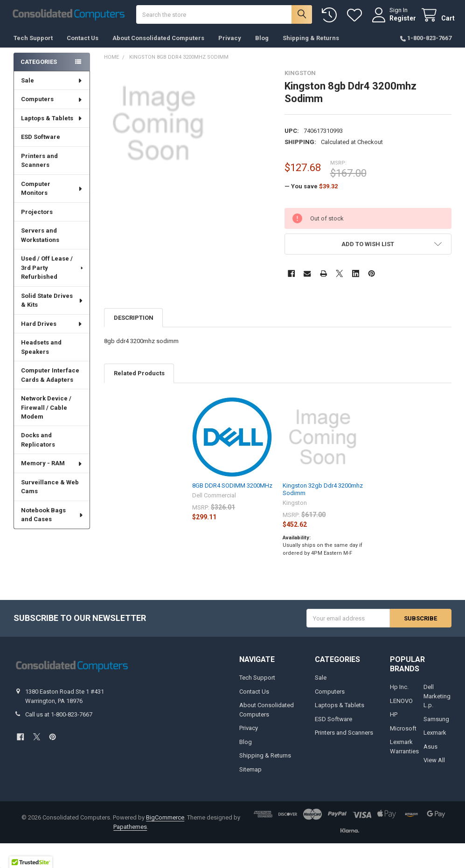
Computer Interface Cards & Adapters (50, 379)
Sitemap (250, 773)
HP (394, 718)
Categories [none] (39, 65)
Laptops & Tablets (52, 122)
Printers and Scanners (39, 164)
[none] (158, 127)
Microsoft (403, 732)
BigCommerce (165, 821)
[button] (368, 248)
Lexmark (435, 736)
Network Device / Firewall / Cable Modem (46, 411)
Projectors (37, 216)
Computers (52, 103)
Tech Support (33, 42)
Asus (430, 750)
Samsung (436, 722)
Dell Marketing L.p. (437, 700)
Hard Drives (52, 327)
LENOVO (401, 704)
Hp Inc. (399, 691)
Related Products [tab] (139, 377)
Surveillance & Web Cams (50, 491)
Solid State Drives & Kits (52, 304)
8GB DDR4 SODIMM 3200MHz (232, 489)
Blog (262, 42)
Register (399, 20)
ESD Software (41, 141)
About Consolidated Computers (158, 42)
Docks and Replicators (38, 444)
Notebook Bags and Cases (52, 519)
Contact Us (83, 42)
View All (434, 764)
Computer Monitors (52, 192)
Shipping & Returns (311, 42)
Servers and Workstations (40, 239)
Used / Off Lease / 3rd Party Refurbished (53, 271)
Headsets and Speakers (41, 351)
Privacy (230, 42)
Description (134, 321)
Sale (52, 84)
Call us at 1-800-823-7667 (59, 718)
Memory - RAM (52, 467)
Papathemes (130, 830)
